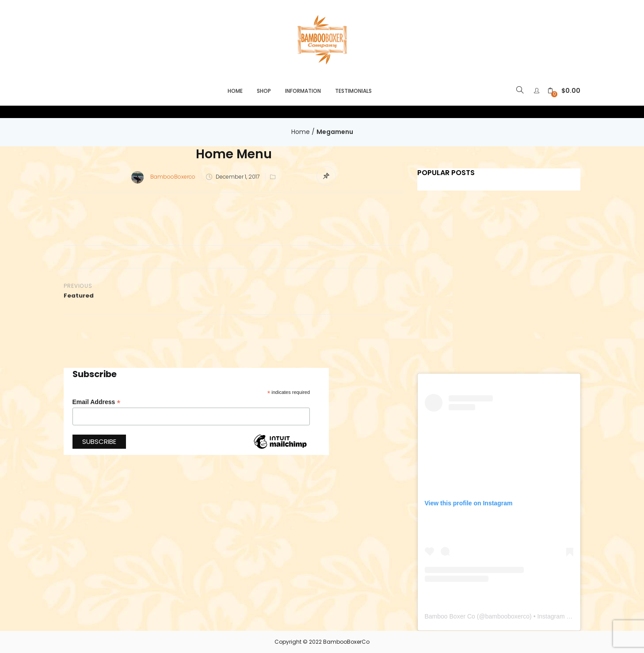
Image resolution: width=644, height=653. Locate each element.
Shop (264, 91)
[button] (564, 91)
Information (303, 91)
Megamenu (335, 132)
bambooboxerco (507, 616)
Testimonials (353, 91)
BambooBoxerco (173, 177)
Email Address (97, 402)
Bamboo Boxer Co (450, 616)
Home (235, 91)
